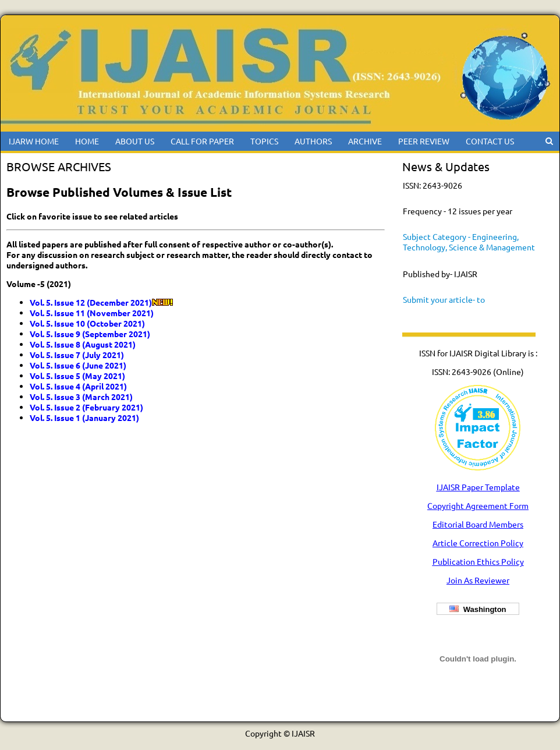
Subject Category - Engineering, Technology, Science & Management (469, 242)
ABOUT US (135, 141)
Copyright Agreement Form (478, 505)
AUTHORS (313, 141)
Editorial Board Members (478, 524)
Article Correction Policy (478, 543)
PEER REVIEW (424, 141)
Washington (478, 609)
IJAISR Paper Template (478, 487)
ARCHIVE (365, 141)
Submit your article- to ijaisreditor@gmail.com (446, 305)
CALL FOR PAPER (202, 141)
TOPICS (264, 141)
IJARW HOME (34, 141)
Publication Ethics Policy (478, 561)
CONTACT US (490, 141)
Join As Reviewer (478, 580)
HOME (87, 141)
